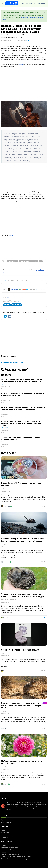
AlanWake (14, 289)
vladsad (6, 617)
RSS (17, 301)
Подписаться (17, 305)
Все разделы (5, 833)
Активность (4, 837)
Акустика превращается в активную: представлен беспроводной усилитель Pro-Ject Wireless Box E (21, 380)
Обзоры (25, 3)
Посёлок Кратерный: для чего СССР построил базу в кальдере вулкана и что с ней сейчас (23, 540)
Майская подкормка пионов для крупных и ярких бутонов (21, 762)
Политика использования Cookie (11, 854)
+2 (6, 281)
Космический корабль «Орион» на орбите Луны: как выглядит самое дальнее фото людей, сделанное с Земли (22, 423)
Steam (11, 235)
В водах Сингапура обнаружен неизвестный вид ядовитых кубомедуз (21, 438)
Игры (28, 41)
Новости (32, 3)
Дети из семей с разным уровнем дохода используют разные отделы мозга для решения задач (23, 408)
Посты (3, 830)
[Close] (45, 13)
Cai (4, 671)
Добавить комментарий (12, 363)
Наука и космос (6, 398)
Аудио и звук (5, 384)
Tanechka (6, 562)
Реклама (3, 852)
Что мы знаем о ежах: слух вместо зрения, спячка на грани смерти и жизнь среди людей (23, 595)
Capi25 (5, 784)
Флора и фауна (6, 442)
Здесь (21, 64)
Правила (4, 845)
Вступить (7, 305)
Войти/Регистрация (7, 822)
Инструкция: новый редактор (10, 848)
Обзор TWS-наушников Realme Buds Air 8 (20, 650)
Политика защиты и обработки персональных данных (17, 857)
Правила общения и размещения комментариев (15, 859)
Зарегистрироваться (7, 820)
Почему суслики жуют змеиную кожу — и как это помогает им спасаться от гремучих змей (22, 705)
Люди (3, 835)
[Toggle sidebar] (3, 3)
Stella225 (6, 729)
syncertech (6, 506)
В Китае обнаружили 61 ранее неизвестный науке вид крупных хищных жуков (23, 394)
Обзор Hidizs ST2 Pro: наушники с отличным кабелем (22, 484)
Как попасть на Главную (8, 850)
